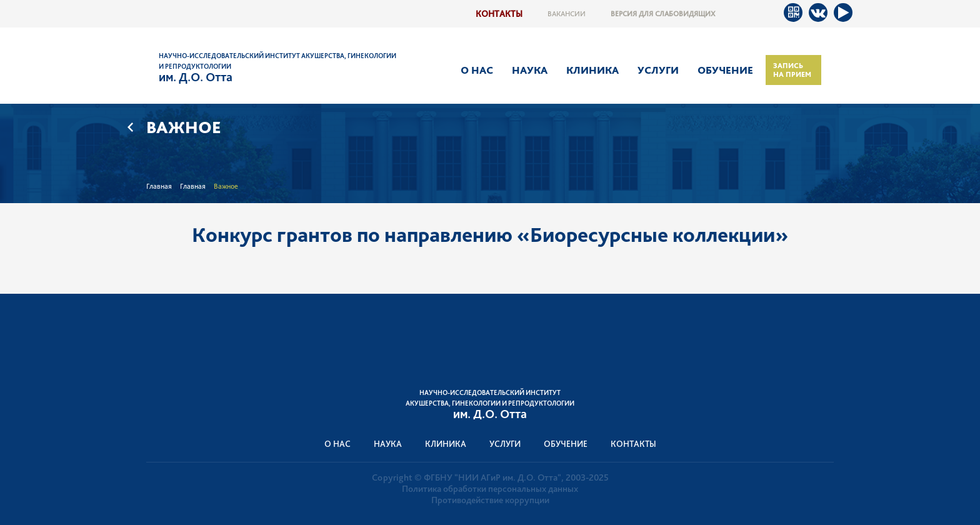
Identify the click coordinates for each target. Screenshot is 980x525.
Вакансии (567, 14)
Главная (159, 186)
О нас (477, 70)
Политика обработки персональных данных (490, 489)
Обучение (725, 70)
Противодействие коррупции (490, 500)
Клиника (592, 70)
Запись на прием (792, 70)
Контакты (499, 13)
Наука (530, 70)
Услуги (658, 70)
